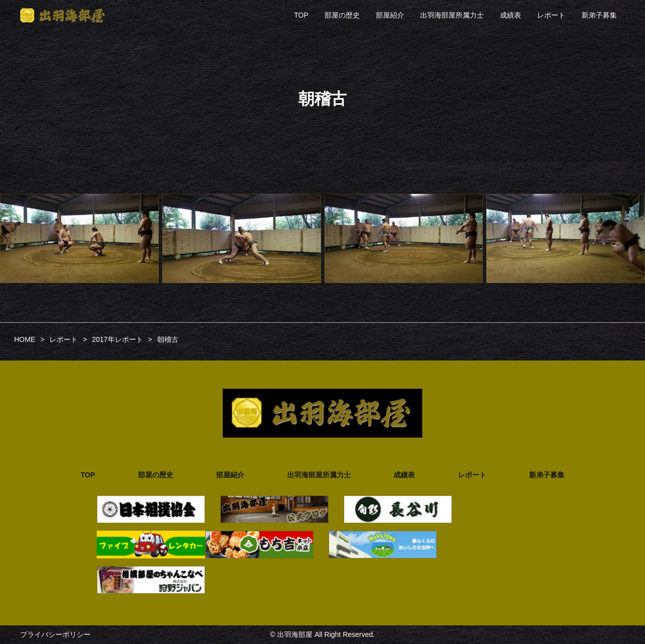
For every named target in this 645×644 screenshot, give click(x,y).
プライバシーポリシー (55, 634)
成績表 (510, 15)
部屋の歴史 (342, 15)
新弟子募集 (599, 15)
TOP (301, 15)
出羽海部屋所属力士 (452, 15)
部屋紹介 (390, 15)
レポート (551, 15)
